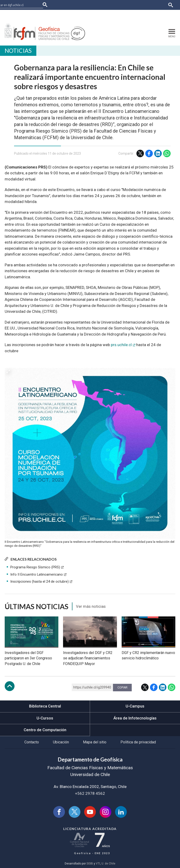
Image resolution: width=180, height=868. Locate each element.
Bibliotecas (131, 15)
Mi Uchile (113, 15)
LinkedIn (158, 153)
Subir (10, 686)
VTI (98, 864)
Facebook (149, 153)
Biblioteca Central (45, 706)
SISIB (90, 864)
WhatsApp (167, 153)
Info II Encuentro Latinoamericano (37, 574)
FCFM (51, 5)
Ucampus (96, 15)
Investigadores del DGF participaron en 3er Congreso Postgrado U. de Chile (28, 658)
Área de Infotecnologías (135, 718)
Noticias (18, 51)
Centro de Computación (45, 730)
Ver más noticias (91, 606)
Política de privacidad (138, 742)
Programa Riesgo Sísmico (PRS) (35, 567)
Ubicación (61, 742)
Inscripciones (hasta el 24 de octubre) (39, 581)
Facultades (55, 15)
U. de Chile (108, 864)
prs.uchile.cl (121, 345)
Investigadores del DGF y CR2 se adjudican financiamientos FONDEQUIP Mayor (88, 658)
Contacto (32, 742)
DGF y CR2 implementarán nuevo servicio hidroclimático (148, 656)
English (168, 15)
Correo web (151, 15)
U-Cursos (79, 15)
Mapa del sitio (95, 742)
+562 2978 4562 (90, 793)
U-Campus (135, 706)
